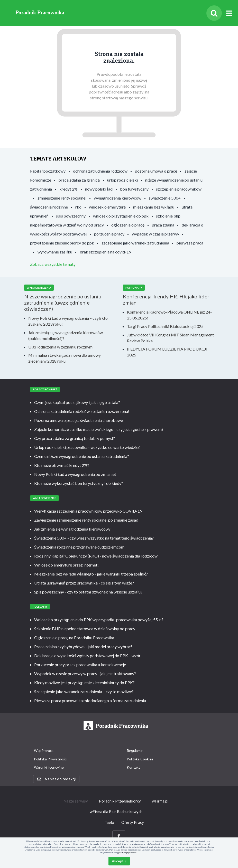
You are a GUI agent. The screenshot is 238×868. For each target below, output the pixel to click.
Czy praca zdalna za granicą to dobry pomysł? (75, 438)
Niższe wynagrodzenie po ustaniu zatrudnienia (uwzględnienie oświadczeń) (63, 303)
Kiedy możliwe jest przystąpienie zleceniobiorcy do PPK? (84, 682)
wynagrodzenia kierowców (118, 198)
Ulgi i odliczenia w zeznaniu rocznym (60, 347)
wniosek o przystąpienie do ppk (121, 216)
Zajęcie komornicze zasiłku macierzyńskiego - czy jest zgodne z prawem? (99, 429)
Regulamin (135, 751)
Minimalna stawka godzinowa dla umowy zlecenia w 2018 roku (65, 358)
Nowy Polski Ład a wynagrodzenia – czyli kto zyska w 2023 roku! (68, 321)
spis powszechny (71, 216)
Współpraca (44, 751)
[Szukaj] (214, 13)
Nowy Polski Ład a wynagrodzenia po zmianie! (75, 474)
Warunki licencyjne (49, 767)
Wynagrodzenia (39, 288)
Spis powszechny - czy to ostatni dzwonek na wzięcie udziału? (88, 592)
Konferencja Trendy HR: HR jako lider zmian (166, 299)
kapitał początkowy (48, 171)
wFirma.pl (160, 801)
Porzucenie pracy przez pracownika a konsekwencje (80, 664)
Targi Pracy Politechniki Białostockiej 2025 (165, 326)
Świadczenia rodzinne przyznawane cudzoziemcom (79, 547)
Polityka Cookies (140, 759)
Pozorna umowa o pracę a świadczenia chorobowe (79, 420)
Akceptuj (119, 861)
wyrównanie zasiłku (55, 252)
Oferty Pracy (133, 822)
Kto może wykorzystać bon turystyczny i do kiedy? (79, 483)
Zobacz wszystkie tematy (53, 264)
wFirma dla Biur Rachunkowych (116, 812)
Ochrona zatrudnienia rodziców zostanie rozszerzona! (82, 411)
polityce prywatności (128, 853)
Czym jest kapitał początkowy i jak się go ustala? (77, 402)
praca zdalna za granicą (79, 180)
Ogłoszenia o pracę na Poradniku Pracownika (74, 638)
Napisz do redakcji (57, 779)
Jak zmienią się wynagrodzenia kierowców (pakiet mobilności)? (66, 335)
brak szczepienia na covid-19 (105, 252)
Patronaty (134, 288)
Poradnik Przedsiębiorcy (120, 801)
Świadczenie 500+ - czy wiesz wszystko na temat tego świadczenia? (94, 538)
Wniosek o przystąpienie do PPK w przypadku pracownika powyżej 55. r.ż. (99, 620)
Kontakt (133, 767)
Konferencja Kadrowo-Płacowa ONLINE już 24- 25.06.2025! (169, 315)
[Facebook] (119, 836)
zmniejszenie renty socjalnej (62, 198)
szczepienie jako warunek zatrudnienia (135, 243)
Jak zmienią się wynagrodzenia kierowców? (72, 529)
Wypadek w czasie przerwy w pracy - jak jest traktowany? (85, 673)
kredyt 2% (68, 189)
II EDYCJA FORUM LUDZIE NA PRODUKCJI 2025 (167, 352)
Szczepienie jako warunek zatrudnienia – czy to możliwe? (84, 691)
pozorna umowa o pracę (156, 171)
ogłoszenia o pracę (128, 225)
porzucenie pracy (109, 234)
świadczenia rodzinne (49, 207)
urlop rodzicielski (122, 180)
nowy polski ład (99, 189)
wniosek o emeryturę (107, 207)
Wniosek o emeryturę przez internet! (66, 565)
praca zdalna (163, 225)
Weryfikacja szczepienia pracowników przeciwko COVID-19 (88, 511)
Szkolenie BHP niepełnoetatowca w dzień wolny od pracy (85, 629)
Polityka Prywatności (51, 759)
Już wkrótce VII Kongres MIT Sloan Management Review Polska (170, 338)
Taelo (109, 822)
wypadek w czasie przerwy (155, 234)
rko (78, 207)
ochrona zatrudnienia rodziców (100, 171)
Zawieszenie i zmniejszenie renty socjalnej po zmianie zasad (86, 520)
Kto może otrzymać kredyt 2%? (62, 465)
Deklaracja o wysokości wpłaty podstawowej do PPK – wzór (87, 655)
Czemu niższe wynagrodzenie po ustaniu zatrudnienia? (82, 456)
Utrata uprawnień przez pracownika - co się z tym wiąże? (84, 583)
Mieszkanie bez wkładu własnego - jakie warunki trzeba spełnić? (91, 574)
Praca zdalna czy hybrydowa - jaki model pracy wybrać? (83, 647)
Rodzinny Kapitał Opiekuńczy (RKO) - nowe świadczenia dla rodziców (96, 556)
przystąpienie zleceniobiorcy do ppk (62, 243)
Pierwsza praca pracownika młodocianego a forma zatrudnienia (90, 700)
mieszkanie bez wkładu (154, 207)
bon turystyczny (134, 189)
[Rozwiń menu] (229, 13)
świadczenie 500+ (165, 198)
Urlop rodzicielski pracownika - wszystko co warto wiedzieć (87, 447)
